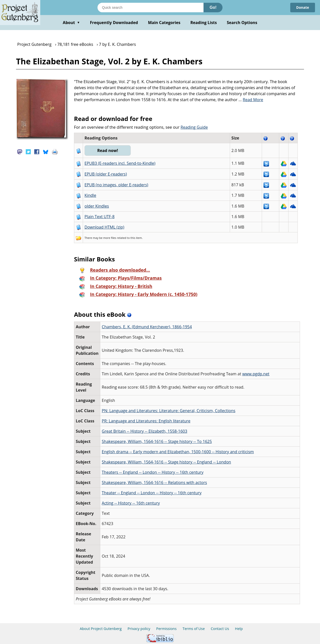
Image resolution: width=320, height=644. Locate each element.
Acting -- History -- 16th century (131, 503)
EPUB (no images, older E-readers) (116, 185)
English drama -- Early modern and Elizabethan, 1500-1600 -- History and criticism (178, 452)
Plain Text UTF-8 (99, 217)
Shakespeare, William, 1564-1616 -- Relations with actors (154, 482)
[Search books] (150, 8)
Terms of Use (194, 629)
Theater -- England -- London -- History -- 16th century (152, 493)
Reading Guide (194, 127)
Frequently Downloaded (114, 23)
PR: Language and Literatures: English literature (146, 421)
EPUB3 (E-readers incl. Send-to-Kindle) (120, 163)
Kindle (90, 195)
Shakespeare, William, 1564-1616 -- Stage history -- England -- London (166, 462)
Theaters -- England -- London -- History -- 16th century (153, 472)
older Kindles (97, 206)
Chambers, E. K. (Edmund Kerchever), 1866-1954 (147, 327)
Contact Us (220, 629)
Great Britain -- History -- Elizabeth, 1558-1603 (144, 431)
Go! (213, 7)
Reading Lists (204, 23)
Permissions (166, 629)
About (71, 23)
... (251, 100)
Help (239, 629)
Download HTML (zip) (104, 227)
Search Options (242, 23)
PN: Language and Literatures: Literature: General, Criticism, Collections (168, 411)
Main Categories (164, 23)
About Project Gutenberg (101, 629)
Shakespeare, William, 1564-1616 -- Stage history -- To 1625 (157, 441)
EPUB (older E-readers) (106, 174)
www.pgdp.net (256, 374)
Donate (303, 7)
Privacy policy (139, 629)
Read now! (108, 150)
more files (110, 238)
